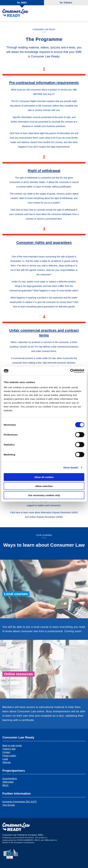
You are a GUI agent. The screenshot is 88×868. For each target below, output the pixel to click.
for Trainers (66, 3)
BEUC (6, 785)
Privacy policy (9, 756)
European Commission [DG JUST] (20, 802)
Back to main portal (12, 745)
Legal (5, 759)
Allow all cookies (44, 477)
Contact (6, 752)
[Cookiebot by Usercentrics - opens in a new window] (70, 371)
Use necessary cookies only (44, 495)
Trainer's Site (9, 749)
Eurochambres (10, 779)
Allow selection (44, 486)
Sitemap (7, 762)
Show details (71, 468)
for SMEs (22, 3)
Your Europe (9, 805)
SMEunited (8, 782)
